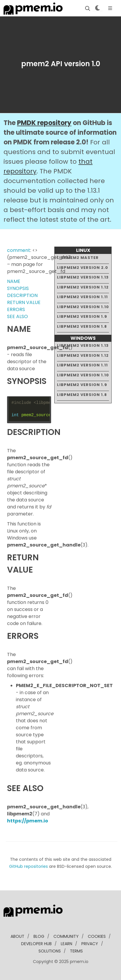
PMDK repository (44, 123)
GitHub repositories (28, 866)
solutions (50, 951)
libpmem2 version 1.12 (83, 287)
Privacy (90, 944)
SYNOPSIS (18, 288)
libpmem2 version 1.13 (83, 277)
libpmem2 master (78, 258)
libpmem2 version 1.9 (82, 316)
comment (19, 250)
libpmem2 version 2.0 (83, 268)
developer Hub (36, 944)
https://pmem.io (28, 821)
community (66, 936)
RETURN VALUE (24, 302)
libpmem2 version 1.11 (82, 297)
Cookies (97, 936)
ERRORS (16, 309)
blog (39, 936)
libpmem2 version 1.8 (82, 326)
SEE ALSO (17, 316)
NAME (14, 281)
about (17, 936)
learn (67, 944)
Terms (76, 951)
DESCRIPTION (22, 295)
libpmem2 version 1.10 (83, 307)
